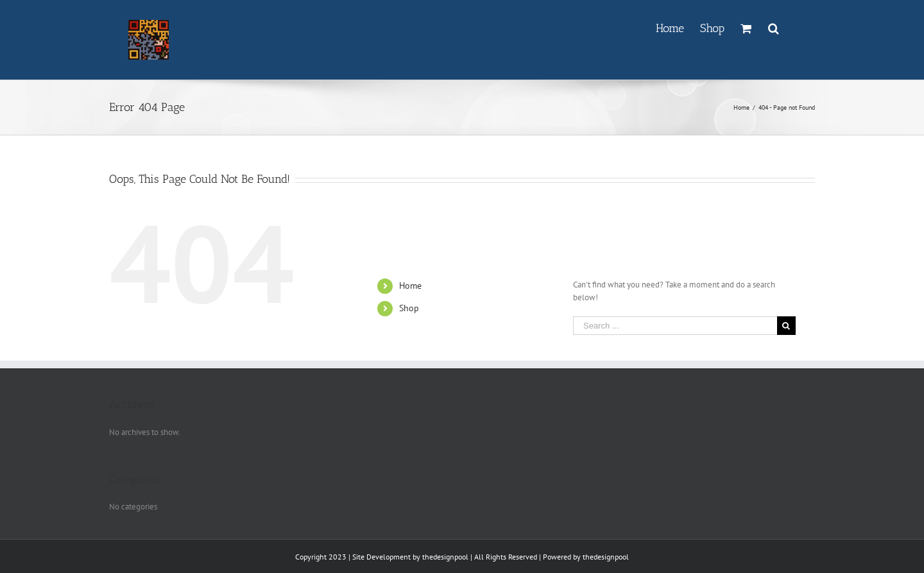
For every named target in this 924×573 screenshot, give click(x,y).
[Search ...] (675, 326)
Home (410, 286)
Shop (409, 308)
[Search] (774, 27)
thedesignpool (445, 557)
